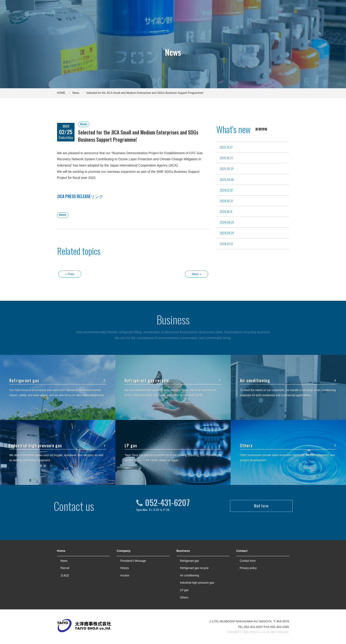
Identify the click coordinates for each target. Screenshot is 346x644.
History (124, 568)
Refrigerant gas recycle (173, 380)
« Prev (70, 274)
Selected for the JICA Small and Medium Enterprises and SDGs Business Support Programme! (145, 93)
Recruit (263, 9)
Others (288, 445)
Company (124, 551)
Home (61, 551)
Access (125, 575)
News (76, 93)
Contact (297, 9)
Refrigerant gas (58, 380)
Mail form (261, 495)
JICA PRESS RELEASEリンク (80, 196)
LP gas (173, 445)
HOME (61, 93)
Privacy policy (248, 568)
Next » (197, 274)
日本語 (65, 575)
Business (183, 551)
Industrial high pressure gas (58, 445)
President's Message (133, 561)
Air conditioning (288, 380)
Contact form (248, 561)
